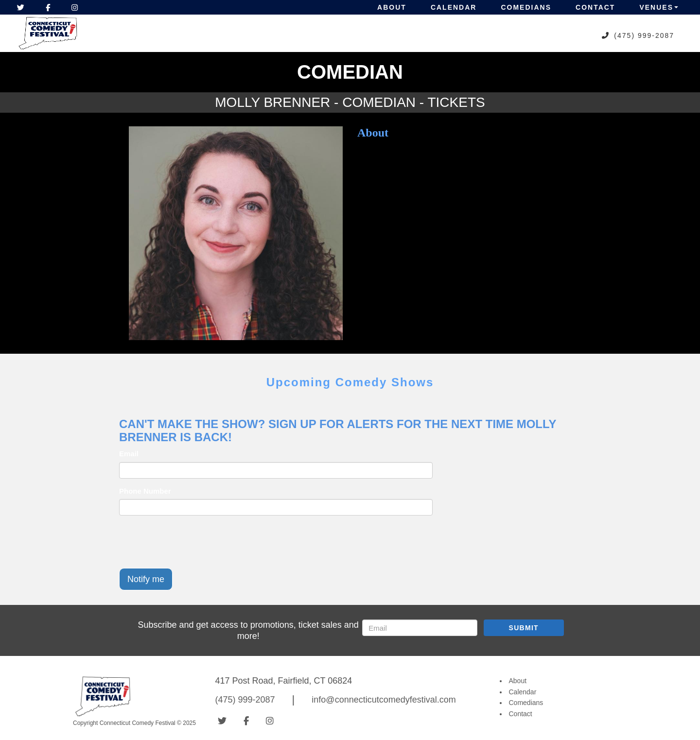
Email (129, 454)
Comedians (526, 7)
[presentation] (193, 542)
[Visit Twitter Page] (21, 7)
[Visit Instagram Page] (75, 7)
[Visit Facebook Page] (48, 7)
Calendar (454, 7)
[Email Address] (420, 628)
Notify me (146, 579)
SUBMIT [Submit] (524, 628)
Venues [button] (659, 7)
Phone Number (145, 491)
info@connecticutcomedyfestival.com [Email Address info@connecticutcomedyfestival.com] (384, 700)
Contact (595, 7)
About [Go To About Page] (518, 681)
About (392, 7)
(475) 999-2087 (644, 35)
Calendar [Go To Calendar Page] (523, 692)
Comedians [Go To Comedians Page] (526, 703)
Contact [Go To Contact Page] (521, 714)
